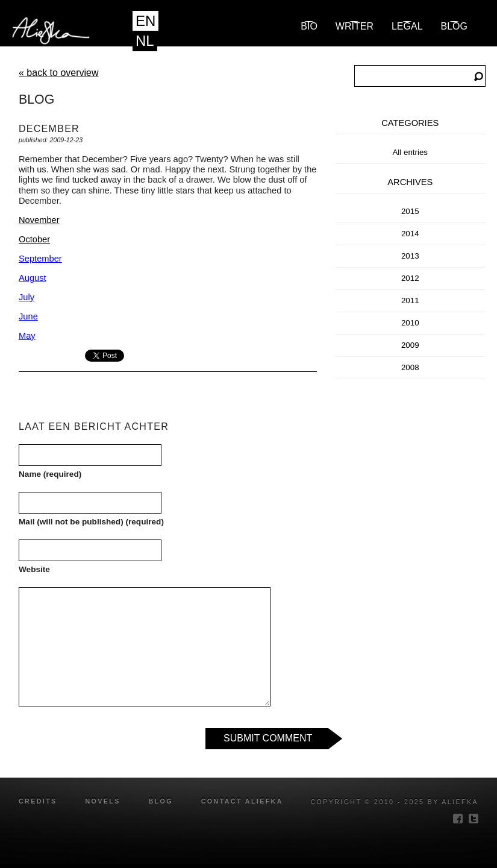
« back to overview (59, 73)
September (40, 259)
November (39, 220)
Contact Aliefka (242, 801)
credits (38, 801)
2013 (410, 256)
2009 (410, 345)
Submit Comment (268, 738)
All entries (410, 152)
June (28, 316)
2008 (410, 367)
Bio (309, 26)
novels (102, 801)
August (33, 278)
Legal (407, 26)
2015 (410, 211)
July (27, 297)
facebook (458, 819)
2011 (410, 300)
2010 (410, 323)
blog (454, 26)
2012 (410, 278)
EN (145, 21)
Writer (355, 26)
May (27, 336)
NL (145, 41)
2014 (410, 234)
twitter (474, 819)
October (34, 239)
